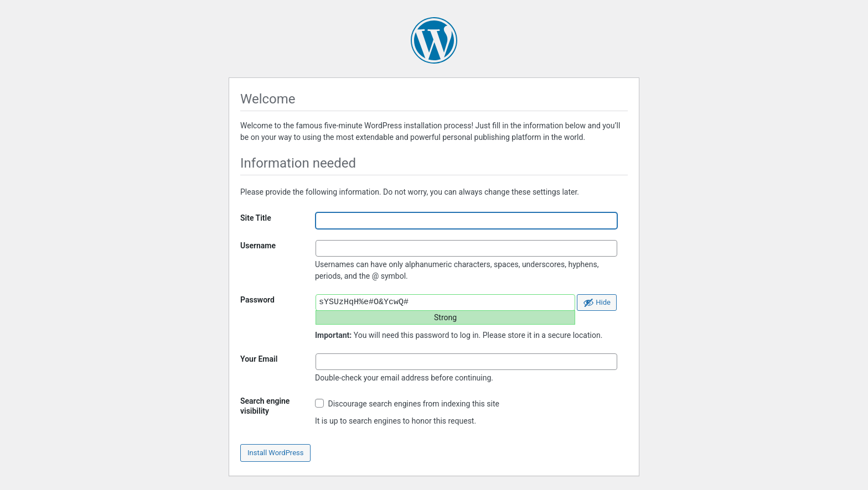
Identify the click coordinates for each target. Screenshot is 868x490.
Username (258, 246)
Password (257, 300)
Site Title (256, 218)
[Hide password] (597, 303)
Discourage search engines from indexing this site (407, 403)
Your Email (259, 359)
